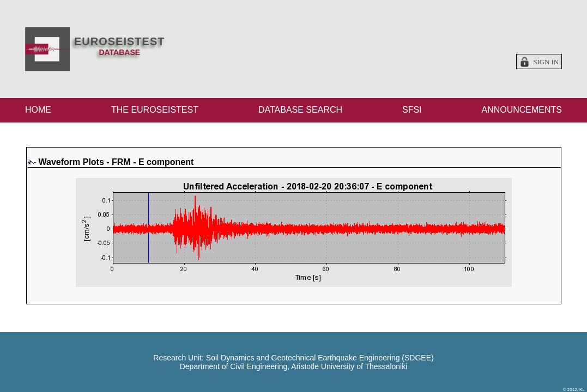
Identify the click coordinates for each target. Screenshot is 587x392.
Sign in (546, 62)
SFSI (412, 110)
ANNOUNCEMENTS (522, 110)
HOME (38, 110)
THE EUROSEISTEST (155, 110)
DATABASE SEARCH (300, 110)
